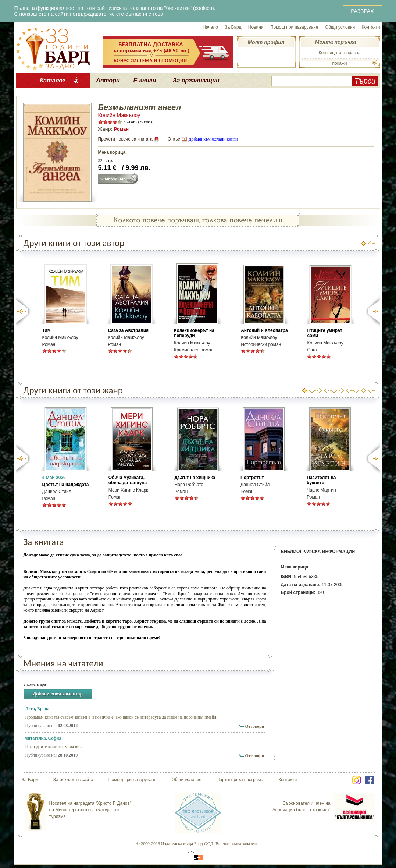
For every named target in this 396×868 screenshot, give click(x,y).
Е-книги (145, 80)
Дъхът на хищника (195, 478)
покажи (339, 63)
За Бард (233, 27)
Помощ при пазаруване (294, 27)
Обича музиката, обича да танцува (128, 480)
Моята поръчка (336, 42)
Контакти (371, 27)
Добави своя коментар (58, 694)
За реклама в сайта (73, 780)
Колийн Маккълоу (119, 115)
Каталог (53, 80)
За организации (196, 80)
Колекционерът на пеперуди (194, 333)
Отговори (254, 726)
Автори (108, 80)
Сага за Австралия (129, 330)
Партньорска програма (240, 780)
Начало (210, 27)
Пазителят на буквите (321, 480)
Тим (47, 330)
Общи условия (340, 27)
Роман (121, 129)
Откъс (174, 139)
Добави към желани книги (213, 139)
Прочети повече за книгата (125, 139)
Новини (256, 27)
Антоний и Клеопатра (264, 330)
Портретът (252, 478)
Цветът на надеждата (66, 485)
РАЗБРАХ (362, 11)
